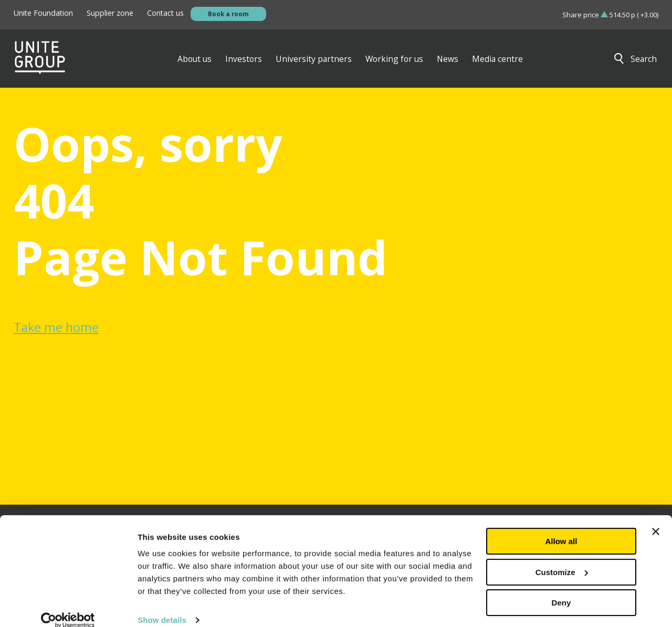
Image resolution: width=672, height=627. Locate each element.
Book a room (228, 14)
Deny (561, 589)
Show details (162, 606)
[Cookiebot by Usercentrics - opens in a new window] (68, 607)
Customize (562, 558)
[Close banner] (656, 518)
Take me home (56, 327)
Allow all (561, 527)
